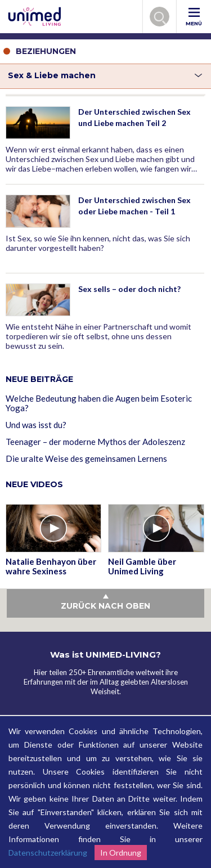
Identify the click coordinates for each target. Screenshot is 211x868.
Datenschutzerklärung (48, 853)
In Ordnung (121, 853)
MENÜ (194, 17)
